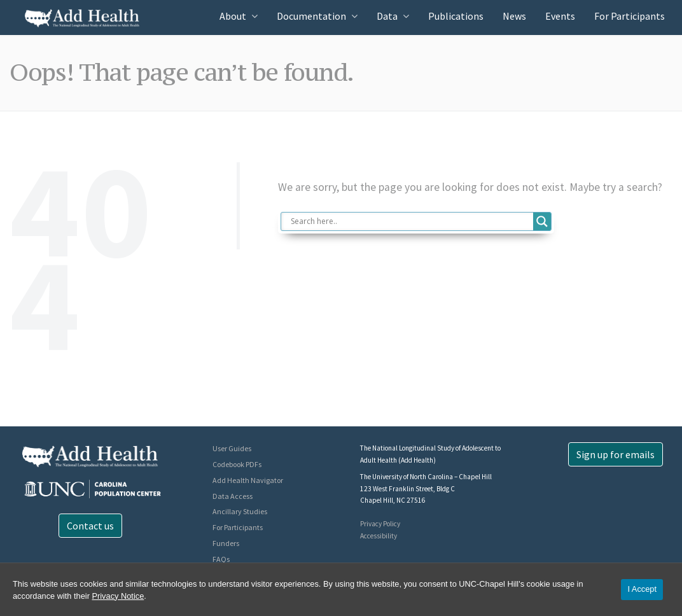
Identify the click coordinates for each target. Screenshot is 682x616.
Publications (456, 16)
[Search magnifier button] (542, 221)
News (514, 16)
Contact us (90, 526)
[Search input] (410, 221)
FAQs (221, 559)
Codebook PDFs (237, 464)
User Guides (232, 448)
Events (560, 16)
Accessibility (379, 536)
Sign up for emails (616, 454)
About (233, 16)
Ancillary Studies (240, 511)
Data (387, 16)
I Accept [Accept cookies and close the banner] (642, 589)
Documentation (311, 16)
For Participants (630, 16)
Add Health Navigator (248, 480)
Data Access (233, 496)
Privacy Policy (380, 524)
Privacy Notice (118, 596)
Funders (226, 543)
